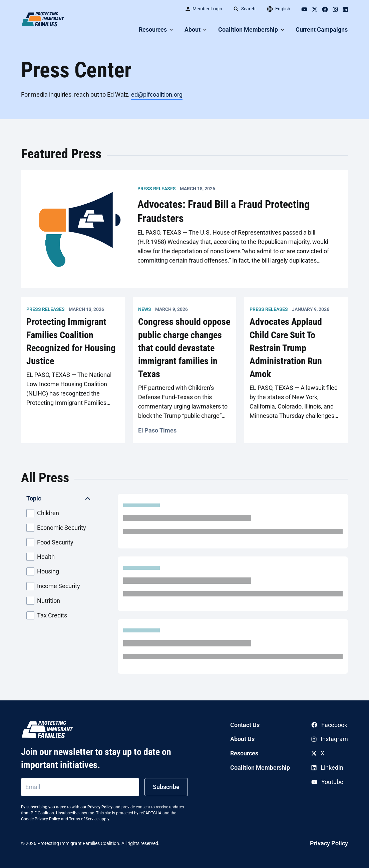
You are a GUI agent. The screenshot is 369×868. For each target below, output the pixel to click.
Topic (34, 498)
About (193, 29)
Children (43, 513)
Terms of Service (84, 819)
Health (41, 557)
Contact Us (245, 725)
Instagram (330, 739)
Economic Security (56, 528)
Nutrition (43, 601)
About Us (242, 739)
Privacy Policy (100, 807)
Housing (43, 571)
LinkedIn (327, 768)
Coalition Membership (248, 29)
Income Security (53, 586)
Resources (153, 29)
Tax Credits (47, 615)
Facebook (329, 725)
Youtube (327, 782)
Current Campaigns (322, 29)
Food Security (50, 542)
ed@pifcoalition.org (157, 94)
